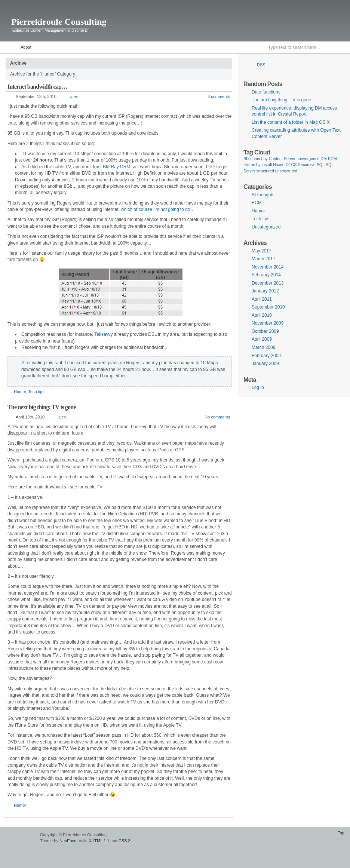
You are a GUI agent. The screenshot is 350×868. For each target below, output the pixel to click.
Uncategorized (266, 227)
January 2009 (265, 364)
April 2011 (262, 299)
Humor (20, 392)
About (26, 47)
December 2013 (268, 283)
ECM (257, 203)
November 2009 (268, 323)
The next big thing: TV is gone (42, 407)
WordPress (19, 838)
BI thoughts (263, 195)
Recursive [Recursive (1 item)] (306, 165)
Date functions (266, 92)
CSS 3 (125, 841)
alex (74, 96)
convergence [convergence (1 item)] (308, 159)
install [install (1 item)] (267, 165)
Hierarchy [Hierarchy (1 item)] (252, 165)
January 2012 (265, 291)
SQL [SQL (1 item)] (321, 165)
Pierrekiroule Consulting (59, 22)
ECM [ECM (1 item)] (332, 159)
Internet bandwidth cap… (37, 87)
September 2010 (268, 307)
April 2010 (262, 315)
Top (341, 833)
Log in (258, 387)
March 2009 (263, 347)
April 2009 (262, 339)
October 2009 (265, 331)
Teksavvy (103, 334)
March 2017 (263, 259)
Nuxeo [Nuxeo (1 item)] (279, 165)
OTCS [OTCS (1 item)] (291, 165)
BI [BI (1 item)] (245, 159)
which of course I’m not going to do (155, 209)
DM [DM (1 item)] (324, 159)
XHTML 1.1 (99, 841)
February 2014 (266, 275)
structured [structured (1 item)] (265, 171)
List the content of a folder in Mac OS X (291, 122)
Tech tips (36, 392)
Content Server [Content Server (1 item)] (282, 159)
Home (8, 47)
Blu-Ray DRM (116, 167)
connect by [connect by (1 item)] (258, 159)
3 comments (219, 96)
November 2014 (268, 267)
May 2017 (262, 251)
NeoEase (68, 841)
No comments (217, 417)
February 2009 (266, 356)
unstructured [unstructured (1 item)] (286, 171)
